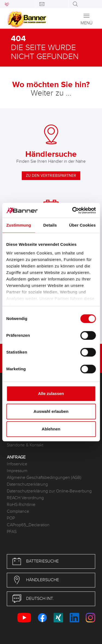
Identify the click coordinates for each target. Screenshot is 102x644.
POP (11, 518)
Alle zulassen (51, 393)
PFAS (12, 532)
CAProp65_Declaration (28, 525)
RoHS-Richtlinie (21, 505)
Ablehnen (51, 429)
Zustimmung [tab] (19, 225)
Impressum (17, 471)
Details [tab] (50, 225)
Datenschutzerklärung (27, 484)
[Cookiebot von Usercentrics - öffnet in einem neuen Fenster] (73, 210)
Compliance (18, 511)
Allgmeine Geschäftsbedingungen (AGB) (44, 478)
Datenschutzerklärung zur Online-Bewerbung (49, 491)
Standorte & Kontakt (25, 445)
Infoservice (17, 464)
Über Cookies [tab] (82, 225)
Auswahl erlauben (51, 411)
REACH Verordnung (25, 498)
